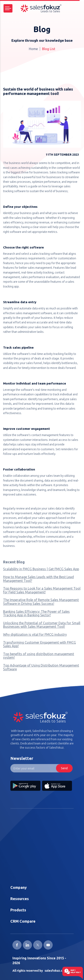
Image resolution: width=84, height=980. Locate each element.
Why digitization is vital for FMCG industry (35, 634)
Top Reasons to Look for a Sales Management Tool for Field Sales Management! (42, 590)
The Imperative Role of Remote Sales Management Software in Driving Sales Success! (41, 602)
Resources (20, 899)
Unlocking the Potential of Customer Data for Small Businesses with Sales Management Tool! (42, 625)
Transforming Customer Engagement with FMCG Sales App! (40, 644)
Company (19, 887)
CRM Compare (23, 921)
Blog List (49, 49)
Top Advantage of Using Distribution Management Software (41, 667)
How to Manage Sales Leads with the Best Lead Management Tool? (38, 579)
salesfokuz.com (56, 971)
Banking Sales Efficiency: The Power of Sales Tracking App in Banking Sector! (36, 613)
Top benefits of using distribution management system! (39, 656)
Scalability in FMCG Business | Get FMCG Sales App (41, 569)
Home (33, 49)
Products (18, 910)
